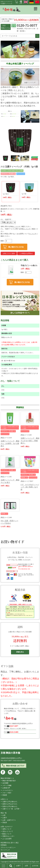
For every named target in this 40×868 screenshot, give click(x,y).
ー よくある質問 (6, 839)
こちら (16, 227)
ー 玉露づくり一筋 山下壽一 (11, 809)
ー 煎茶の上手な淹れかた (9, 806)
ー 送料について (6, 829)
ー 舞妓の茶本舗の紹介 (8, 781)
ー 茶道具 (4, 823)
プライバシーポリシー (8, 848)
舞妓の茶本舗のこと (7, 778)
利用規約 (4, 845)
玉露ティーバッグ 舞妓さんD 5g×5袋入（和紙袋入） (30, 441)
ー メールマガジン (7, 790)
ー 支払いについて (7, 831)
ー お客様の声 (5, 788)
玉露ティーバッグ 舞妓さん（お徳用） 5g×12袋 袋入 (10, 443)
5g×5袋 (29, 191)
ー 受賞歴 (4, 795)
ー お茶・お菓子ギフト (8, 820)
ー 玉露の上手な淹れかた (9, 802)
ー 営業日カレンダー (8, 836)
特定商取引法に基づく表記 (10, 843)
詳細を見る (20, 652)
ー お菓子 (4, 818)
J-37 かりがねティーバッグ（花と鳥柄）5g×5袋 (30, 487)
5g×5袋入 (11, 191)
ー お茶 (3, 815)
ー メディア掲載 (6, 786)
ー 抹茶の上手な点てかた (9, 804)
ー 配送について (6, 834)
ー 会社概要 (5, 783)
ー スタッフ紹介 (6, 793)
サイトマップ (5, 850)
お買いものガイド (7, 827)
